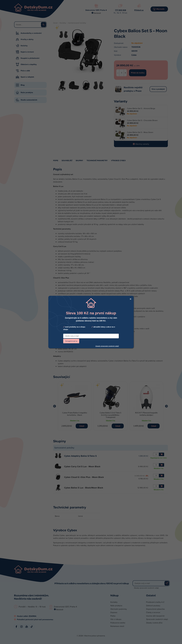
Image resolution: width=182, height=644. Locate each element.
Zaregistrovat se (71, 341)
